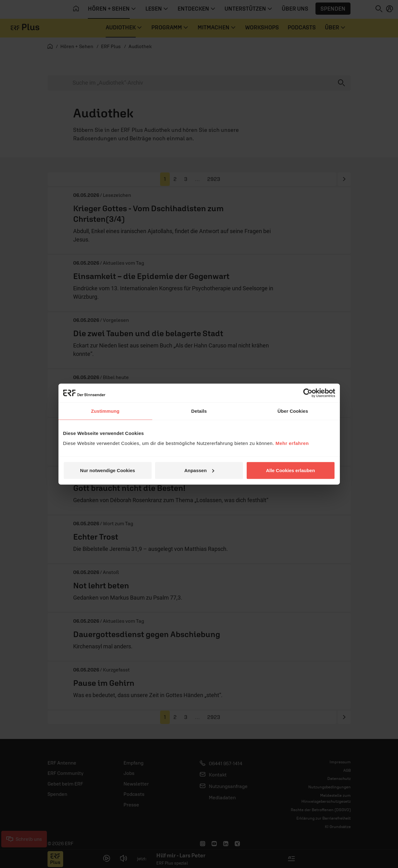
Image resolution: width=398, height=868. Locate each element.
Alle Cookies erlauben (291, 470)
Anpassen (199, 470)
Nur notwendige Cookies (108, 470)
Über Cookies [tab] (293, 411)
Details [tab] (199, 411)
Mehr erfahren (292, 443)
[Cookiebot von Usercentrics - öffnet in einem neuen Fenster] (308, 393)
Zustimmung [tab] (105, 411)
